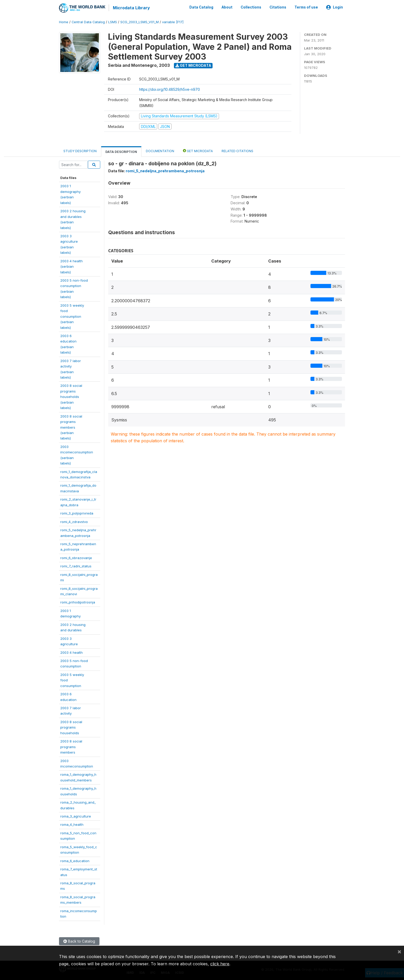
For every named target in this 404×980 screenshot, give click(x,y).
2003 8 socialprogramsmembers (71, 746)
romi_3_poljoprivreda (77, 513)
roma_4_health (72, 824)
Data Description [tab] (121, 152)
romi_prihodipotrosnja (78, 602)
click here (220, 964)
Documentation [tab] (160, 151)
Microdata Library (131, 8)
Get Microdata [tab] (198, 150)
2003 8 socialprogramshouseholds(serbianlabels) (71, 396)
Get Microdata (193, 65)
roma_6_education (75, 860)
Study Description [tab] (80, 151)
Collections (251, 7)
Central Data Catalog (88, 22)
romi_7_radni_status (76, 566)
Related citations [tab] (237, 151)
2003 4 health (71, 652)
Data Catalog (201, 7)
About (227, 7)
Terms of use (306, 7)
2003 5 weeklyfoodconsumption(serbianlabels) (72, 316)
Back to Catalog (79, 941)
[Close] (399, 951)
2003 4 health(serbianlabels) (71, 266)
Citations (278, 7)
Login (335, 7)
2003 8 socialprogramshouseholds (71, 727)
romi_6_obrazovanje (76, 557)
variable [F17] (173, 22)
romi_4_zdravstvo (74, 521)
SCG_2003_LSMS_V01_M (140, 22)
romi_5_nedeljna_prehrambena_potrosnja (165, 171)
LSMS (113, 22)
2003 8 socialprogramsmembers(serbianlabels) (71, 427)
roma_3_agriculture (76, 816)
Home (64, 22)
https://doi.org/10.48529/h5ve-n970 (170, 89)
